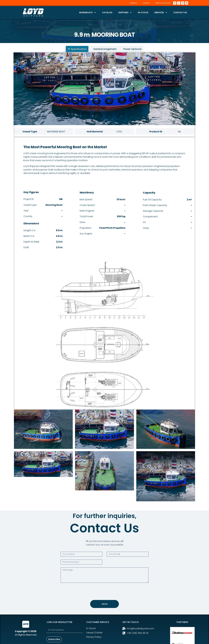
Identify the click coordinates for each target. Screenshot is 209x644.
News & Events (163, 3)
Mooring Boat (113, 35)
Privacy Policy (94, 637)
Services (161, 12)
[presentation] (83, 591)
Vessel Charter (94, 633)
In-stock (143, 12)
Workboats (88, 12)
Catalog (107, 12)
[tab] (77, 49)
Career (146, 3)
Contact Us (180, 12)
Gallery (133, 3)
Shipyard (125, 12)
